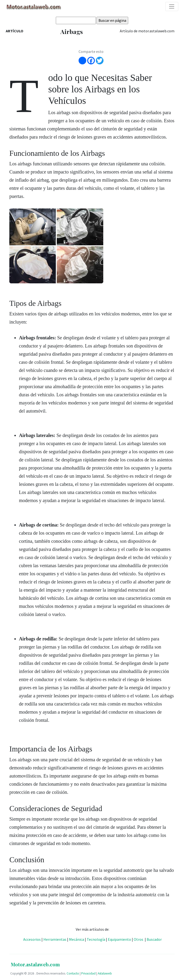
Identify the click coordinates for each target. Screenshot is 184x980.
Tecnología (96, 939)
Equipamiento (119, 939)
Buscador (154, 939)
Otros (138, 939)
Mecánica (77, 939)
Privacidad (88, 973)
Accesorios (32, 939)
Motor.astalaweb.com (35, 964)
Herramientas (55, 939)
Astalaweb (105, 973)
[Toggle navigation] (172, 6)
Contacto (73, 973)
